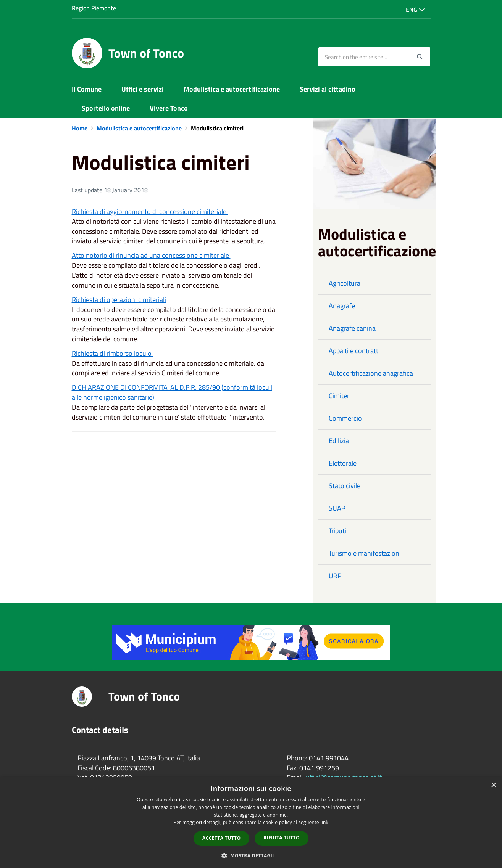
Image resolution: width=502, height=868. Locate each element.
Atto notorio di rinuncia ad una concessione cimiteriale (151, 255)
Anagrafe (342, 306)
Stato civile (345, 486)
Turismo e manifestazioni (365, 553)
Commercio (345, 418)
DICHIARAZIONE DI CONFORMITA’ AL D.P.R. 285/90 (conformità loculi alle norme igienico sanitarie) (172, 392)
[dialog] (251, 823)
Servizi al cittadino (328, 89)
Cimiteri (340, 396)
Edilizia (339, 441)
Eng (415, 10)
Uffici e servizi (143, 89)
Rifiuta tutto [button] (282, 838)
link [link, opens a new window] (324, 822)
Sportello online (106, 108)
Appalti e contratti (354, 351)
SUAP (337, 508)
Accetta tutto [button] (221, 838)
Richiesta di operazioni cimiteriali (119, 300)
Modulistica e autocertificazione (232, 89)
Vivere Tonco (169, 108)
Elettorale (343, 463)
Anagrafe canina (352, 328)
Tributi (337, 531)
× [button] (493, 785)
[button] (251, 855)
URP (335, 576)
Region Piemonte (94, 8)
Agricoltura (345, 283)
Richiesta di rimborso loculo (112, 353)
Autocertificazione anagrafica (371, 373)
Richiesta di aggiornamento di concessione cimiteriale (150, 211)
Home (80, 128)
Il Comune (87, 89)
